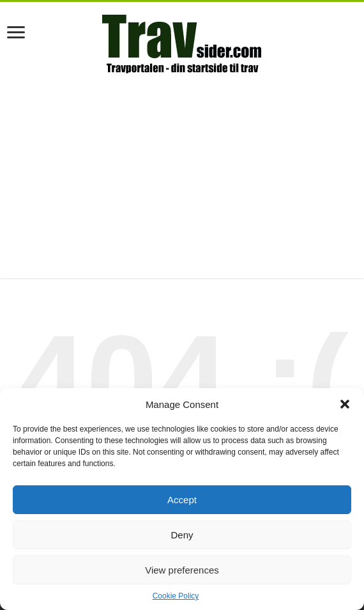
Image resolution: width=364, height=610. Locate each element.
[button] (345, 404)
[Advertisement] (182, 176)
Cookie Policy (176, 596)
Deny (182, 535)
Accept (182, 500)
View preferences (182, 570)
